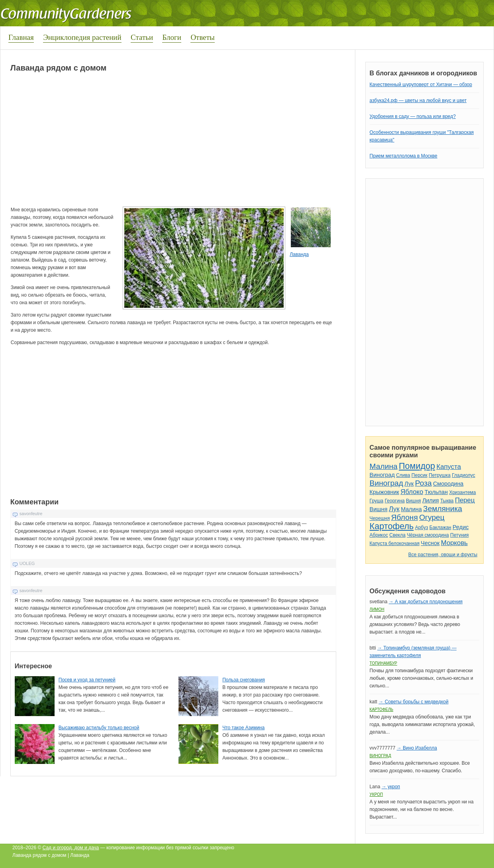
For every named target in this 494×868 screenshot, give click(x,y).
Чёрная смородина (428, 535)
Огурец (432, 517)
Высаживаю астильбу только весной (99, 728)
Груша (377, 501)
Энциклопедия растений (82, 37)
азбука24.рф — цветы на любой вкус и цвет (418, 100)
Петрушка (440, 475)
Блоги (172, 37)
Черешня (380, 518)
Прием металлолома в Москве (404, 156)
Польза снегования (244, 680)
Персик (420, 475)
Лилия (431, 500)
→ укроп (391, 787)
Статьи (142, 37)
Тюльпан (436, 492)
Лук (409, 484)
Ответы (202, 37)
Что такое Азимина (243, 728)
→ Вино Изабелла (417, 748)
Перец (465, 500)
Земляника (443, 509)
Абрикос (379, 535)
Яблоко (412, 492)
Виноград (382, 475)
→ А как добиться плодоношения (426, 602)
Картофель (392, 526)
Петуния (459, 535)
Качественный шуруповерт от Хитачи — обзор (421, 85)
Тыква (447, 501)
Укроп (376, 794)
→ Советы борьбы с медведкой (413, 702)
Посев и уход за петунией (87, 680)
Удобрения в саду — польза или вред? (413, 116)
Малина (384, 466)
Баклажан (440, 527)
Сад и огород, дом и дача (71, 848)
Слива (403, 475)
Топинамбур (383, 663)
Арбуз (422, 527)
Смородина (448, 484)
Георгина (395, 501)
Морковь (454, 543)
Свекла (397, 535)
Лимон (377, 609)
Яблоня (405, 517)
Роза (423, 483)
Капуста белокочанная (395, 543)
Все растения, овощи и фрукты (443, 555)
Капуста (449, 467)
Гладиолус (463, 475)
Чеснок (430, 543)
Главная (21, 37)
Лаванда (299, 254)
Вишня (413, 501)
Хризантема (462, 492)
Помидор (417, 466)
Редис (461, 527)
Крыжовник (384, 492)
